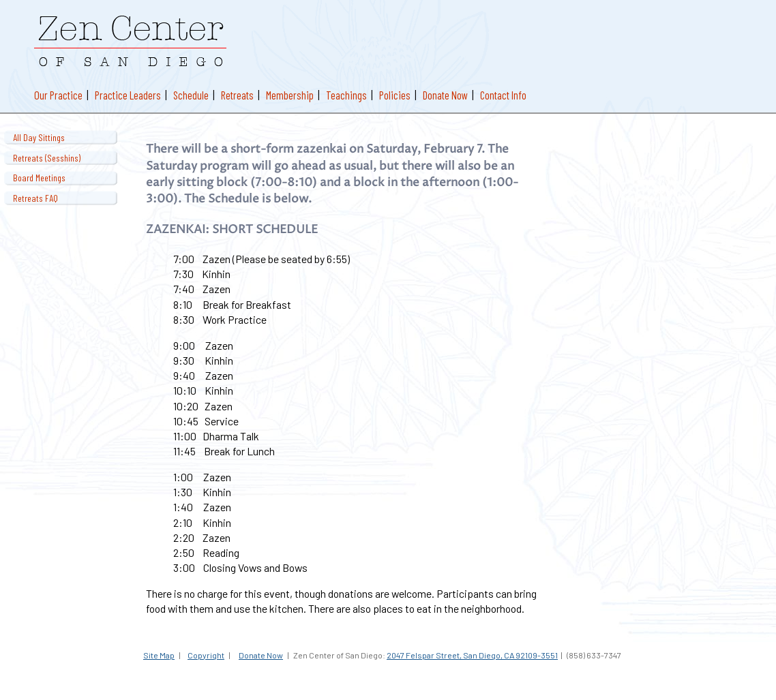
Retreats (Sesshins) (47, 158)
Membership (290, 95)
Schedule (191, 95)
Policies (395, 95)
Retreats (237, 95)
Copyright (206, 655)
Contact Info (503, 95)
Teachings (346, 95)
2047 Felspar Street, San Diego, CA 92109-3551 (472, 655)
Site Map (159, 655)
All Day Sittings (39, 137)
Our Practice (58, 95)
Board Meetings (39, 178)
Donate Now (445, 95)
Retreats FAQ (35, 198)
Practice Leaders (128, 95)
